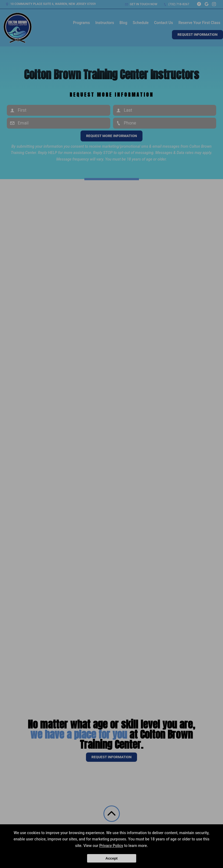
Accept (111, 858)
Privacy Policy (111, 846)
